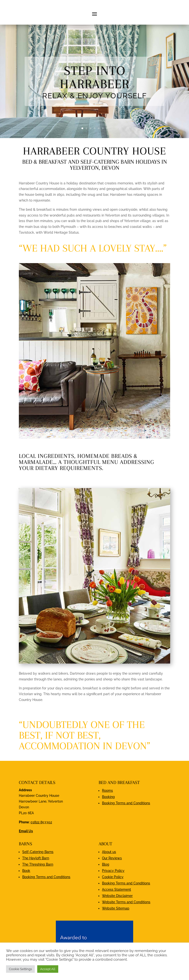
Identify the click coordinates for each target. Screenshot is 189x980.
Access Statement (116, 914)
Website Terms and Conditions (126, 927)
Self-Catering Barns (38, 876)
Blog (106, 889)
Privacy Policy (113, 895)
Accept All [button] (48, 969)
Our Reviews (112, 883)
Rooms (107, 815)
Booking (108, 821)
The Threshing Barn (38, 889)
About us (109, 876)
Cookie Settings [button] (20, 969)
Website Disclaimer (117, 920)
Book (26, 895)
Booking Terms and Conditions (126, 828)
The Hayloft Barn (36, 883)
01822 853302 (41, 847)
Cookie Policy (113, 902)
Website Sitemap (116, 933)
